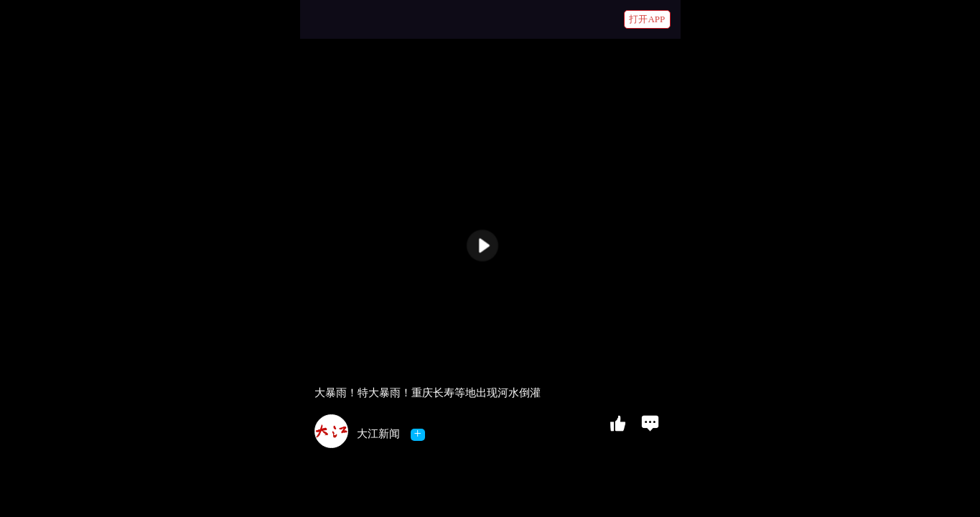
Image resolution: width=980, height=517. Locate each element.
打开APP (647, 19)
